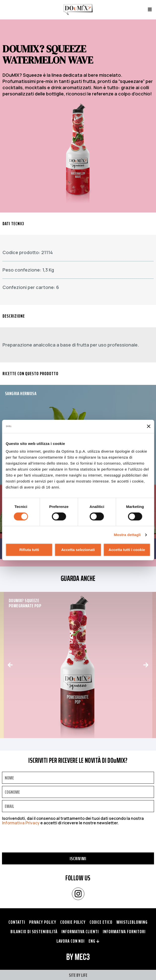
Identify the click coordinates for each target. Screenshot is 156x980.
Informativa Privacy (21, 823)
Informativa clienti (80, 931)
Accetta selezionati (78, 550)
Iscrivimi (78, 858)
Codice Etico (101, 922)
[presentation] (40, 843)
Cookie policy (73, 922)
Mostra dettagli (127, 535)
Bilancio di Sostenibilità (34, 931)
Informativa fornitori (124, 931)
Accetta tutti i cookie (127, 550)
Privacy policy (43, 922)
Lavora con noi (71, 941)
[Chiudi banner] (149, 426)
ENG (94, 941)
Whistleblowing (132, 922)
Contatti (17, 922)
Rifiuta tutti (29, 550)
